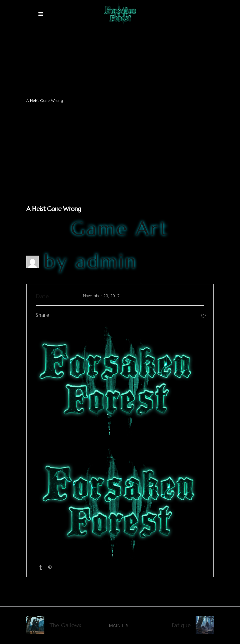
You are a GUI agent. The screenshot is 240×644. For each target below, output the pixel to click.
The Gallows (65, 625)
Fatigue (181, 625)
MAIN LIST (120, 625)
